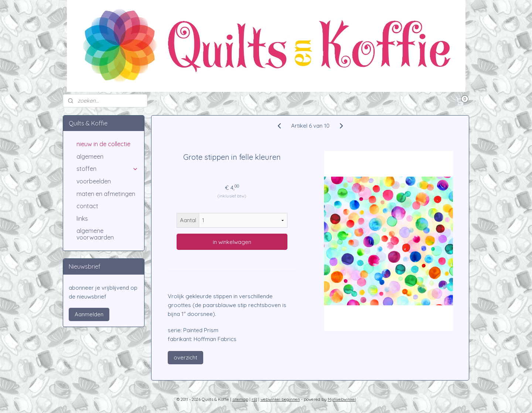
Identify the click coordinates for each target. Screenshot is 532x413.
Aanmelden (89, 314)
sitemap (240, 399)
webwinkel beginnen (280, 399)
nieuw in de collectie (103, 144)
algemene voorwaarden (95, 234)
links (82, 218)
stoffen (107, 169)
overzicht (185, 357)
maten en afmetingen (106, 194)
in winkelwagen (232, 242)
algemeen (90, 156)
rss (254, 399)
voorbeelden (94, 181)
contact (87, 206)
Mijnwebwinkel (342, 399)
